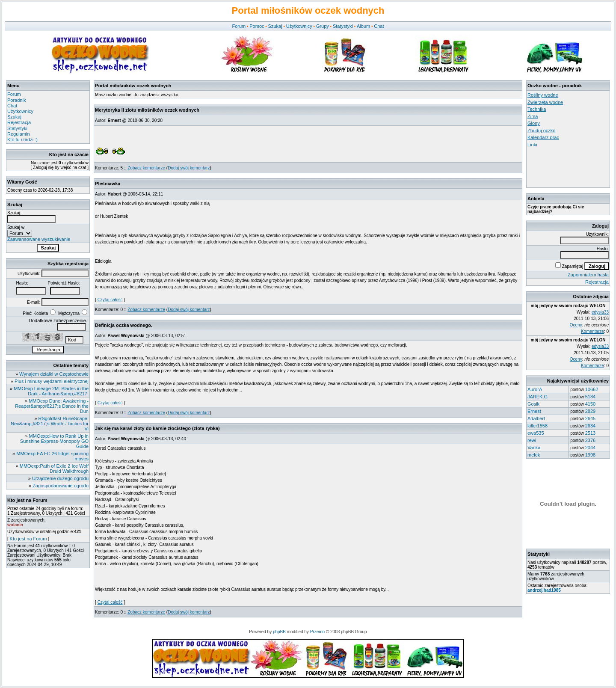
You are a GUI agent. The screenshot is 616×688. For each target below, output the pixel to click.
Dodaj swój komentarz (189, 168)
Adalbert (536, 418)
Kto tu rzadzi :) (22, 139)
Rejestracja (19, 122)
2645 (590, 418)
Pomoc (257, 26)
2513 (590, 433)
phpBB (279, 632)
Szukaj (275, 26)
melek (534, 455)
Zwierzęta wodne (545, 102)
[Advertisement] (566, 167)
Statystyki (343, 26)
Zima (533, 116)
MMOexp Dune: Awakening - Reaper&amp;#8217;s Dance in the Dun (52, 406)
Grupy (323, 26)
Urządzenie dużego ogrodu (60, 478)
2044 (590, 448)
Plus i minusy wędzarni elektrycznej (52, 381)
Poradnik (16, 100)
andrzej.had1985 (544, 590)
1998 (590, 455)
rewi (532, 440)
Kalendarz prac (543, 137)
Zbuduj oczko (541, 130)
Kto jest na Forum (28, 539)
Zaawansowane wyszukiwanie (39, 239)
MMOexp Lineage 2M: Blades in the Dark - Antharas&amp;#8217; (51, 391)
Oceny (576, 325)
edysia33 (600, 312)
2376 (590, 440)
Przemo (317, 632)
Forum (239, 26)
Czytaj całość (110, 300)
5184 (590, 397)
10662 (592, 389)
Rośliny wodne (543, 95)
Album (363, 26)
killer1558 (538, 426)
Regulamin (19, 134)
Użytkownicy (299, 26)
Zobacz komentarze (146, 168)
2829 (590, 411)
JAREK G (538, 397)
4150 (590, 404)
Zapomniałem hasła (588, 275)
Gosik (533, 404)
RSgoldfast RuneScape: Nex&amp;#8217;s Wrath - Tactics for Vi (50, 424)
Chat (379, 26)
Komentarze (592, 331)
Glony (534, 123)
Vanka (534, 448)
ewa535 (536, 433)
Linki (532, 145)
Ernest (534, 411)
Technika (537, 109)
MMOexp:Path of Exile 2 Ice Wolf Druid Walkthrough (54, 469)
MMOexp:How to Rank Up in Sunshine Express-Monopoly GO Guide (54, 441)
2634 (590, 426)
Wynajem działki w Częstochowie (54, 374)
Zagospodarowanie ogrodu (61, 486)
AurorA (535, 389)
